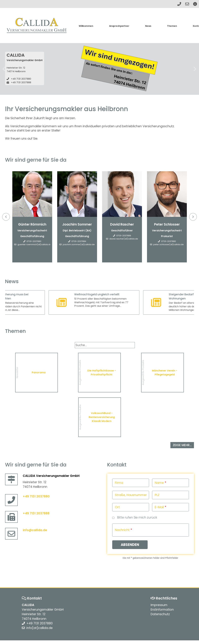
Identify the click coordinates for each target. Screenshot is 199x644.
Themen (172, 26)
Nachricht (122, 530)
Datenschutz (160, 614)
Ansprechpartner (119, 26)
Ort (117, 507)
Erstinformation (162, 610)
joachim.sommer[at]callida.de (79, 244)
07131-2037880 (34, 241)
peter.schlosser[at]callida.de (168, 244)
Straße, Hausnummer (131, 495)
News (148, 26)
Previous (6, 217)
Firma (119, 483)
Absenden (130, 545)
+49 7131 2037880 (21, 79)
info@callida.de (35, 530)
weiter (195, 69)
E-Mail (159, 507)
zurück (4, 69)
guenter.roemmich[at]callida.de (34, 244)
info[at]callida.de (40, 628)
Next (193, 217)
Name (159, 483)
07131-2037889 (124, 236)
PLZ (157, 495)
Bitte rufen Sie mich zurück (137, 517)
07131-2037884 (79, 241)
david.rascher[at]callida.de (124, 239)
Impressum (159, 605)
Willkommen (86, 26)
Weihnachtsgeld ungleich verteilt (106, 294)
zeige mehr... (182, 445)
